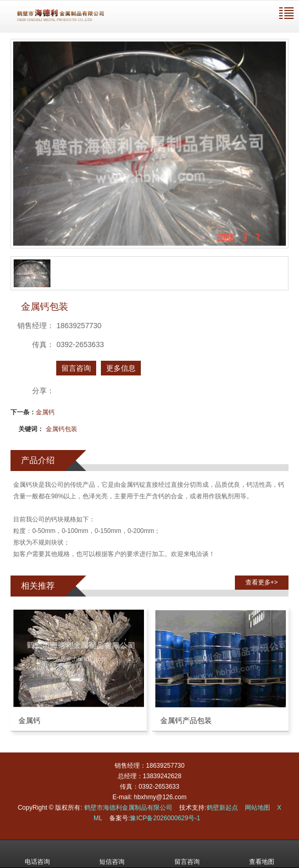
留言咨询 (76, 368)
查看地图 (262, 854)
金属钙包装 (61, 429)
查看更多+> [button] (262, 582)
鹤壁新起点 (222, 808)
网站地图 (257, 808)
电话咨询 (37, 854)
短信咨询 (112, 854)
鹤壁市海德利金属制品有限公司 (128, 808)
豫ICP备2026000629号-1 (165, 818)
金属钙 (45, 412)
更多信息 (121, 368)
